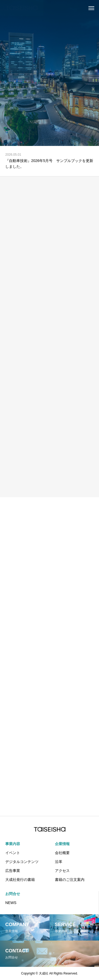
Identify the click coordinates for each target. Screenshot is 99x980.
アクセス (62, 871)
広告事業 (13, 871)
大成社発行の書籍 (20, 880)
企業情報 (62, 844)
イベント (13, 853)
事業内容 (13, 844)
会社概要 (62, 853)
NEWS (11, 903)
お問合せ (13, 894)
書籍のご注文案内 (70, 880)
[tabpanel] (49, 73)
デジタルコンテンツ (22, 862)
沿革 (59, 862)
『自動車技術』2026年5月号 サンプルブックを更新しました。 (49, 164)
